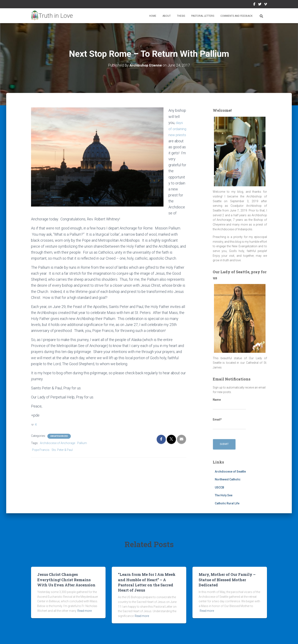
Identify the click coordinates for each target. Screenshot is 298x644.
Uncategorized (59, 435)
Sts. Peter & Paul (62, 449)
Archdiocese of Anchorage (58, 442)
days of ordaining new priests (176, 134)
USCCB (219, 487)
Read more (85, 611)
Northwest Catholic (228, 479)
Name (229, 404)
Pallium (82, 442)
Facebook (254, 5)
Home (153, 16)
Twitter (260, 5)
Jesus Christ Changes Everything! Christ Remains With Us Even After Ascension (66, 580)
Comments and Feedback (236, 16)
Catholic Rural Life (227, 503)
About (167, 16)
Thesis (181, 16)
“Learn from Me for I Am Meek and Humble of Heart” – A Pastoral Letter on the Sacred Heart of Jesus (147, 582)
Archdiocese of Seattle (230, 471)
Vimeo (266, 5)
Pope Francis (41, 449)
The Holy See (224, 495)
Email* (229, 424)
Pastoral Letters (203, 16)
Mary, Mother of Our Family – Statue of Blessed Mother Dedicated (227, 580)
